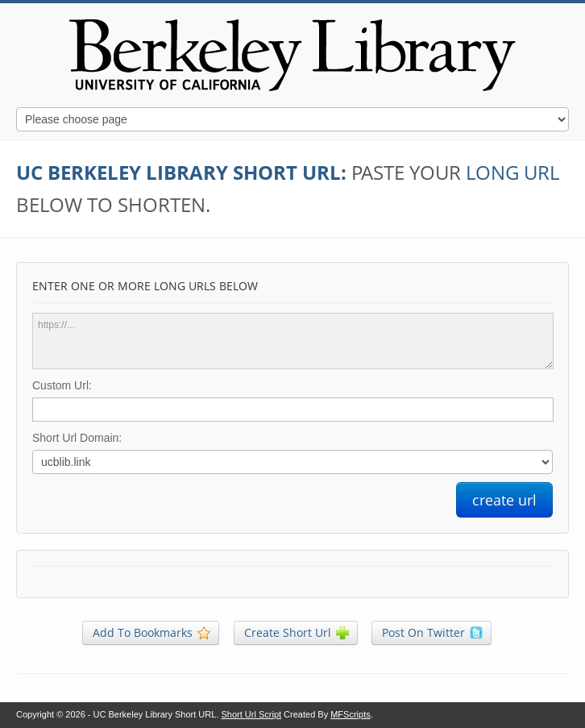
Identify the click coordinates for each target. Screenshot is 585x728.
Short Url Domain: (77, 438)
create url (504, 500)
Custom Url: (62, 385)
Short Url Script (251, 714)
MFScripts (351, 714)
